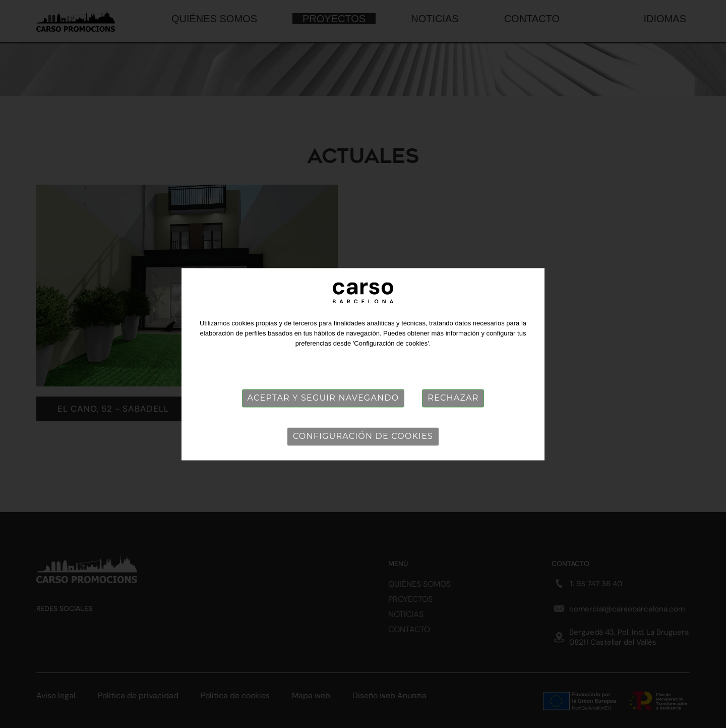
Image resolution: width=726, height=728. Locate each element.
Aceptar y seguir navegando (323, 398)
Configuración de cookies (363, 436)
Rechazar (453, 398)
